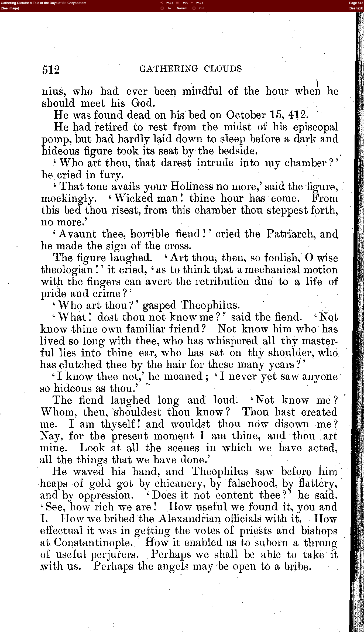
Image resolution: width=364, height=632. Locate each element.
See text (356, 8)
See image (10, 8)
